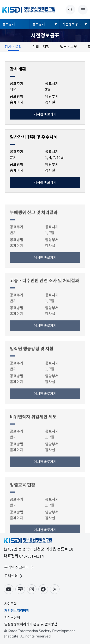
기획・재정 (41, 47)
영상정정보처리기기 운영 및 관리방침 (31, 624)
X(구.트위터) (55, 589)
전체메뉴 (83, 10)
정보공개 (9, 24)
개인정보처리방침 (17, 611)
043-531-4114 (31, 556)
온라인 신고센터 (19, 567)
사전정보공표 (72, 24)
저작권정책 (12, 617)
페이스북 (43, 589)
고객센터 (14, 576)
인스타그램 (32, 589)
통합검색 (70, 10)
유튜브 (9, 589)
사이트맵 (11, 604)
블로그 (20, 589)
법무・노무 (69, 47)
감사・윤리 (13, 47)
